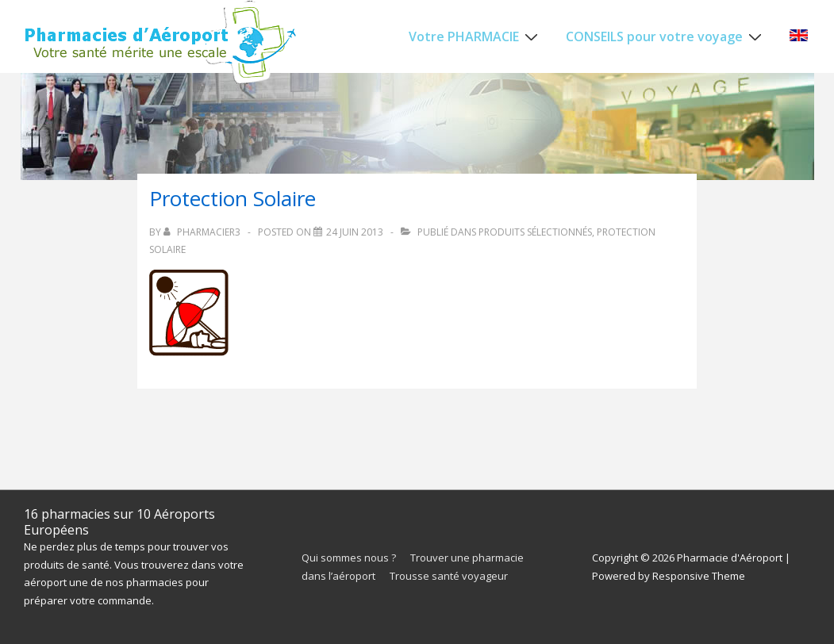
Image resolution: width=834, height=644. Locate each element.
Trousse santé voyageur (449, 576)
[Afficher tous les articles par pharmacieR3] (203, 232)
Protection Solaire (233, 198)
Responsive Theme (699, 576)
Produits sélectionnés (535, 232)
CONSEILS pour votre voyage (666, 36)
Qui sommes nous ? (349, 558)
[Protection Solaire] (355, 232)
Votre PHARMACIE (475, 36)
